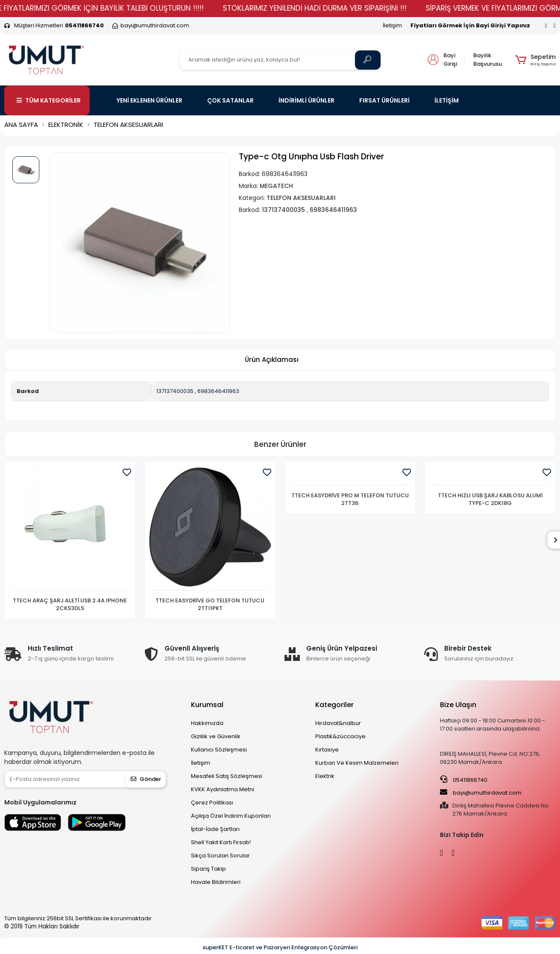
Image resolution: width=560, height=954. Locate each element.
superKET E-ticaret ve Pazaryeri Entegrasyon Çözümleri (280, 947)
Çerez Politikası (212, 803)
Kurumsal (207, 705)
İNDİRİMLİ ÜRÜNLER (306, 100)
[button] (535, 60)
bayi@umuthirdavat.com (481, 793)
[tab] (272, 360)
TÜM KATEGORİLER (49, 100)
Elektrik (325, 776)
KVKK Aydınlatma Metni (223, 789)
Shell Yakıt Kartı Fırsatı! (221, 842)
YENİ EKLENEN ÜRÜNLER (150, 100)
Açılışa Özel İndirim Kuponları (231, 816)
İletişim (392, 25)
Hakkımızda (207, 723)
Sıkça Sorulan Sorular (220, 856)
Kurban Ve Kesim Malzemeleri (357, 763)
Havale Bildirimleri (216, 882)
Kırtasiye (327, 750)
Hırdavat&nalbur (338, 723)
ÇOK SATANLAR (230, 100)
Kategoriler (334, 705)
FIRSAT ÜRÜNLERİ (384, 100)
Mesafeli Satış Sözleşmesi (227, 776)
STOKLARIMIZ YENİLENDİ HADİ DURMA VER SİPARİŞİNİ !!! (334, 8)
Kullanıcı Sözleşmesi (219, 750)
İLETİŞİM (447, 100)
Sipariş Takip (208, 869)
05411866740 (464, 780)
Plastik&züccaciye (340, 736)
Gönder (146, 779)
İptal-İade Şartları (215, 829)
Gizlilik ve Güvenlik (216, 736)
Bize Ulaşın (458, 705)
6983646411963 (218, 391)
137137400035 (175, 391)
